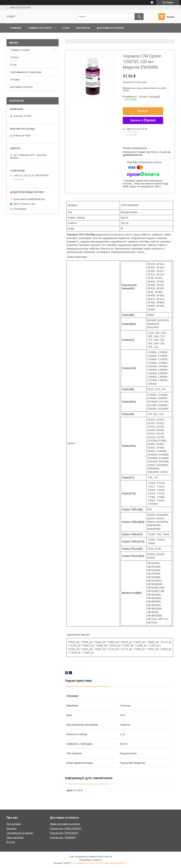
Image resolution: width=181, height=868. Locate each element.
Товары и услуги (40, 28)
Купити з (143, 120)
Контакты (83, 28)
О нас (66, 28)
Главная (16, 28)
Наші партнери (15, 837)
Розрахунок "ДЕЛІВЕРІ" (63, 837)
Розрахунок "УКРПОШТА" (64, 833)
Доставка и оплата (110, 28)
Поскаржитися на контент (85, 863)
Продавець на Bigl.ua (91, 860)
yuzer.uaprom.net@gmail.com (29, 199)
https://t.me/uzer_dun (24, 204)
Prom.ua (108, 857)
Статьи (14, 57)
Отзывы (15, 79)
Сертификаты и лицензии (26, 72)
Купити (143, 111)
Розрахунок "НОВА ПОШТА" (66, 828)
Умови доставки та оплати (65, 824)
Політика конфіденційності (114, 863)
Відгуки (11, 842)
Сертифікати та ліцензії (20, 833)
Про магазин (14, 824)
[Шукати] (139, 17)
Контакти (11, 828)
